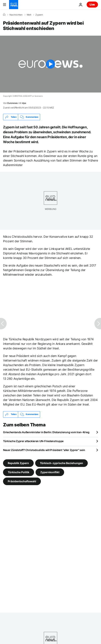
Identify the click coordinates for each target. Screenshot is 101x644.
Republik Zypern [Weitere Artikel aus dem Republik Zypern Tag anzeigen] (18, 463)
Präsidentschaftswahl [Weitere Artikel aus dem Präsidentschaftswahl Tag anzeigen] (22, 481)
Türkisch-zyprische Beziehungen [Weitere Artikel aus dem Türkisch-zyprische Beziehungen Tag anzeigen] (61, 463)
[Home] (4, 15)
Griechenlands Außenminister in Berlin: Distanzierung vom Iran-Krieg (46, 432)
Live (92, 4)
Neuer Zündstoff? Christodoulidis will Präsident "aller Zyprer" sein (44, 450)
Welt (29, 15)
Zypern (39, 15)
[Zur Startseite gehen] (14, 5)
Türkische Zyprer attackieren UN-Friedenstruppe (33, 441)
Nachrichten (16, 15)
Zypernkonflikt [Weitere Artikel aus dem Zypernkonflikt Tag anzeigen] (50, 472)
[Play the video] (50, 64)
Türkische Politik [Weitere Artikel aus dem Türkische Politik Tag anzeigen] (19, 472)
